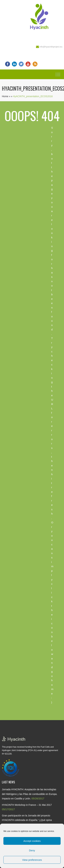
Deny (32, 850)
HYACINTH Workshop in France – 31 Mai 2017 (27, 805)
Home (5, 96)
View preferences (32, 860)
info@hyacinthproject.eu (51, 47)
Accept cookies (32, 841)
